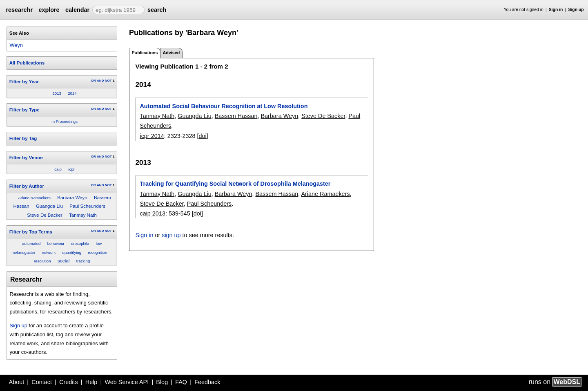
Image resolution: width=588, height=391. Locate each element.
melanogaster (23, 252)
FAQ (181, 382)
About (17, 382)
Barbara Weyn (72, 198)
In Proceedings (65, 121)
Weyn (16, 45)
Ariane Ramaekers (34, 198)
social (63, 261)
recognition (97, 252)
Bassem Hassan (236, 116)
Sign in (556, 10)
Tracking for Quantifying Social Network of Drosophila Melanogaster (235, 184)
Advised (171, 53)
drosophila (80, 243)
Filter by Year (24, 82)
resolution (42, 261)
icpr (71, 169)
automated (31, 243)
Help (91, 382)
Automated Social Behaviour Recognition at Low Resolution (224, 106)
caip (58, 169)
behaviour (56, 243)
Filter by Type (24, 110)
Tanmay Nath (83, 215)
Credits (69, 382)
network (49, 252)
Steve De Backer (45, 215)
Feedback (207, 382)
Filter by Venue (26, 158)
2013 (57, 93)
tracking (83, 261)
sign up (171, 235)
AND (100, 81)
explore (49, 10)
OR (94, 81)
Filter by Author (27, 186)
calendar (77, 10)
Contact (42, 382)
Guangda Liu (49, 206)
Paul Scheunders (87, 206)
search (157, 10)
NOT (108, 81)
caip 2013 (152, 213)
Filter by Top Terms (31, 232)
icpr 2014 (152, 136)
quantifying (72, 252)
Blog (162, 382)
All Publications (27, 63)
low (99, 243)
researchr (19, 10)
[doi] (203, 136)
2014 (72, 93)
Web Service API (127, 382)
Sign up (576, 10)
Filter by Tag (23, 138)
